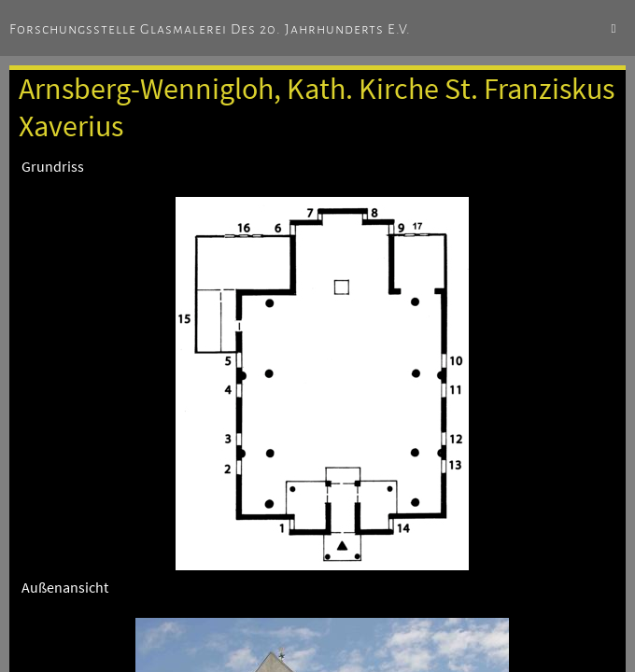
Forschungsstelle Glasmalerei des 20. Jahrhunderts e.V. (210, 29)
